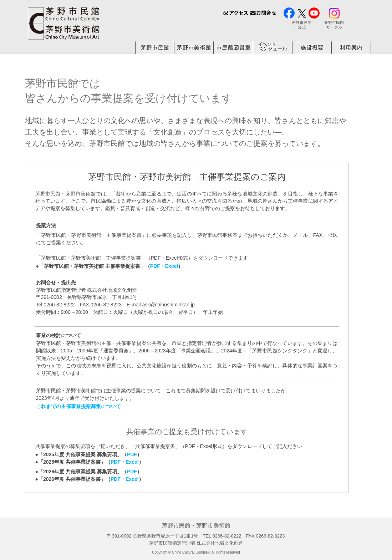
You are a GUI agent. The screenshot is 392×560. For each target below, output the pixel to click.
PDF (155, 266)
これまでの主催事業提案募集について (78, 406)
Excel (172, 266)
